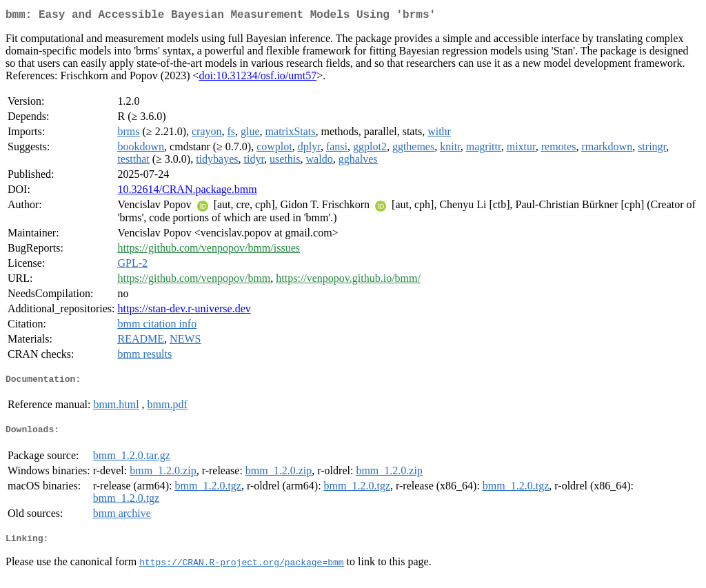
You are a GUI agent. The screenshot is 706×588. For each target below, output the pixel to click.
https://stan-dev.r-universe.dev (184, 311)
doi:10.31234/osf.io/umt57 (258, 78)
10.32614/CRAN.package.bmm (188, 192)
